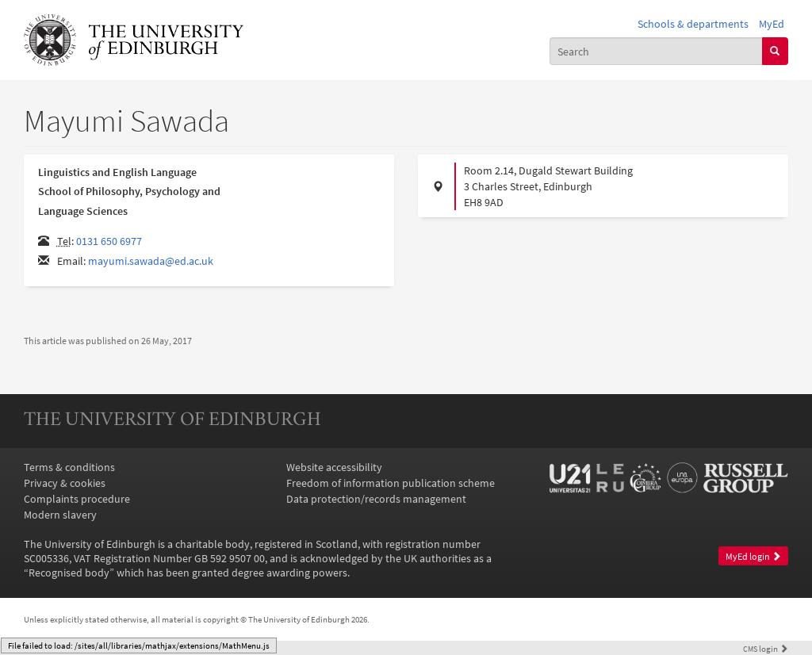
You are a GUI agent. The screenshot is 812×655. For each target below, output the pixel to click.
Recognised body (69, 573)
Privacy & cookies (65, 483)
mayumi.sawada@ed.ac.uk (151, 261)
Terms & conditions (69, 467)
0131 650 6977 (109, 241)
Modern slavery (60, 515)
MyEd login (753, 556)
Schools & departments (693, 24)
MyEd (772, 24)
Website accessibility (334, 467)
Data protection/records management (376, 499)
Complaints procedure (77, 499)
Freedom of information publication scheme (391, 483)
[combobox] (656, 51)
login (766, 649)
